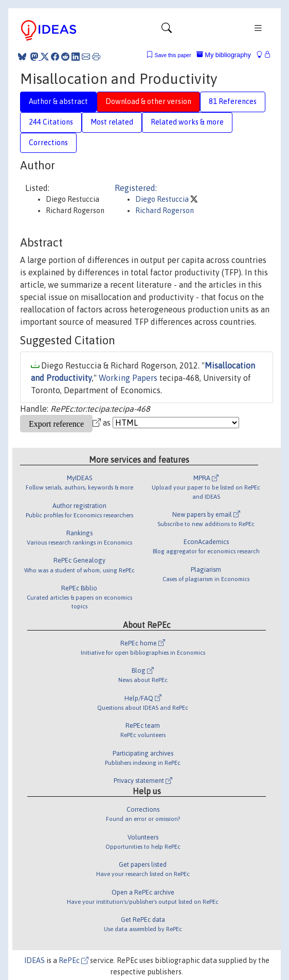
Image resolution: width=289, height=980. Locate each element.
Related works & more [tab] (187, 122)
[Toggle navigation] (167, 30)
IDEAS (34, 960)
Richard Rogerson (165, 211)
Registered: (136, 188)
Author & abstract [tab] (58, 101)
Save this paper (173, 55)
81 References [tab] (233, 101)
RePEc (74, 960)
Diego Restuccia (163, 199)
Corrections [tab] (48, 143)
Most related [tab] (112, 122)
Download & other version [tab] (148, 101)
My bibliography (224, 55)
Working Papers (128, 378)
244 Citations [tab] (51, 122)
